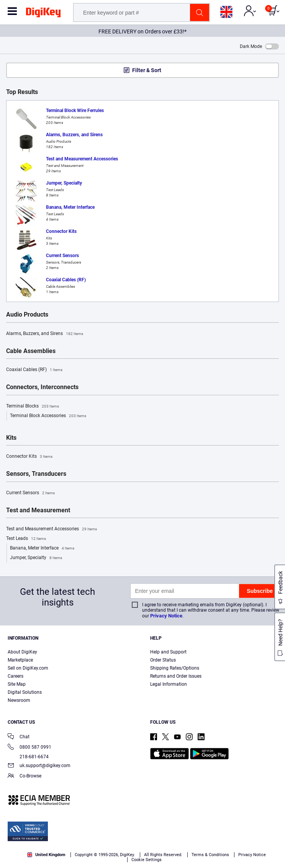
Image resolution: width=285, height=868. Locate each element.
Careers (16, 676)
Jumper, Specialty (36, 558)
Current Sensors (30, 493)
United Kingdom (46, 855)
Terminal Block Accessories (48, 416)
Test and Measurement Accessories (52, 529)
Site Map (17, 684)
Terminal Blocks (33, 406)
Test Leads (26, 539)
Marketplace (20, 660)
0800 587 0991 (29, 748)
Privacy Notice (166, 616)
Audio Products (27, 315)
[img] (43, 14)
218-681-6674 (28, 757)
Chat (19, 737)
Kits (11, 438)
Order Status (163, 660)
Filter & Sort (147, 70)
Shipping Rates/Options (175, 668)
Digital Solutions (25, 692)
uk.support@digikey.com (39, 766)
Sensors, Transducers (36, 474)
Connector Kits (29, 457)
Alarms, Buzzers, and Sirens (45, 334)
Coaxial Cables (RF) (34, 370)
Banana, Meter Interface (42, 548)
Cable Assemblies (31, 351)
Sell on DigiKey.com (28, 668)
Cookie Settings (147, 860)
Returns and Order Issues (176, 676)
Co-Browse (25, 776)
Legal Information (169, 684)
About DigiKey (22, 652)
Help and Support (168, 652)
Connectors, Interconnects (42, 387)
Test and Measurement (38, 510)
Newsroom (19, 700)
